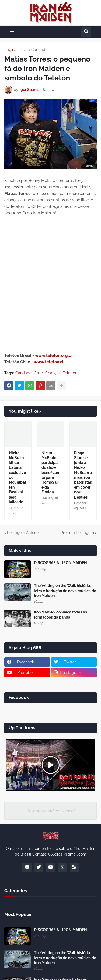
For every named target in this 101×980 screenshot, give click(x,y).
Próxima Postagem (77, 533)
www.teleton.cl (49, 362)
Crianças (53, 373)
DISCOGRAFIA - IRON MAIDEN (60, 563)
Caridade (39, 50)
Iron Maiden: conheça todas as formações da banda (60, 615)
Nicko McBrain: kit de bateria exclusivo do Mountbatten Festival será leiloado (18, 477)
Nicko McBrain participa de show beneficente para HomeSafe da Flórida (50, 473)
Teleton (69, 373)
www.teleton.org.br (54, 355)
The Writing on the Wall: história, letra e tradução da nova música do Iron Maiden (65, 591)
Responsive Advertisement (51, 811)
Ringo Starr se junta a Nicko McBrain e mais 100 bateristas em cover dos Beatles (83, 475)
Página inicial (16, 50)
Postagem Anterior (23, 533)
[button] (12, 32)
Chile (38, 373)
